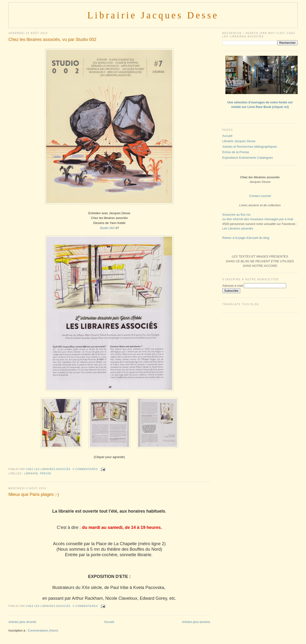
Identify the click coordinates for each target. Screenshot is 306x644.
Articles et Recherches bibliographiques (250, 147)
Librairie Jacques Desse (153, 15)
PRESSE (46, 473)
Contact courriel (260, 196)
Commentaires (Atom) (43, 630)
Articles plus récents (22, 622)
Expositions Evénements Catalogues (248, 158)
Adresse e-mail (233, 286)
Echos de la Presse (236, 152)
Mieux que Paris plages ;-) (34, 494)
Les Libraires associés (238, 228)
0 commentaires (85, 469)
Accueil (109, 622)
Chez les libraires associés (49, 469)
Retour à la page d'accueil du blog (246, 238)
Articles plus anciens (196, 622)
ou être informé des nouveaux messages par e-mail (258, 219)
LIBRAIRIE (31, 473)
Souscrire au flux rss (236, 215)
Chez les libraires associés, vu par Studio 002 (52, 39)
